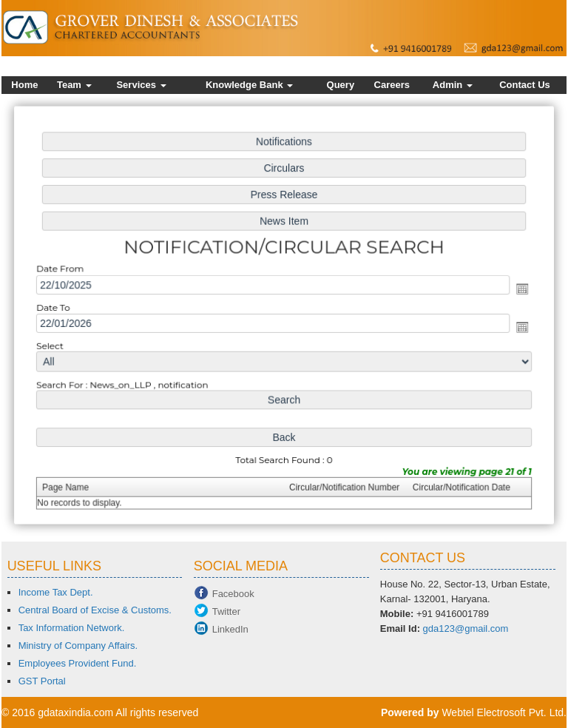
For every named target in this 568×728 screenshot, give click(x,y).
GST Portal (42, 681)
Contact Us (525, 85)
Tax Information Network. (72, 628)
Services (141, 85)
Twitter (226, 611)
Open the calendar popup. (517, 289)
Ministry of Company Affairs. (78, 646)
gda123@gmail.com (466, 628)
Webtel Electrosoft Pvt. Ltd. (504, 712)
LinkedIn (230, 629)
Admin (453, 85)
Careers (392, 85)
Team (74, 85)
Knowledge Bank (249, 85)
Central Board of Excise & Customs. (95, 610)
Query (341, 85)
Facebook (233, 594)
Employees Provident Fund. (78, 663)
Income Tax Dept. (56, 592)
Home (24, 85)
